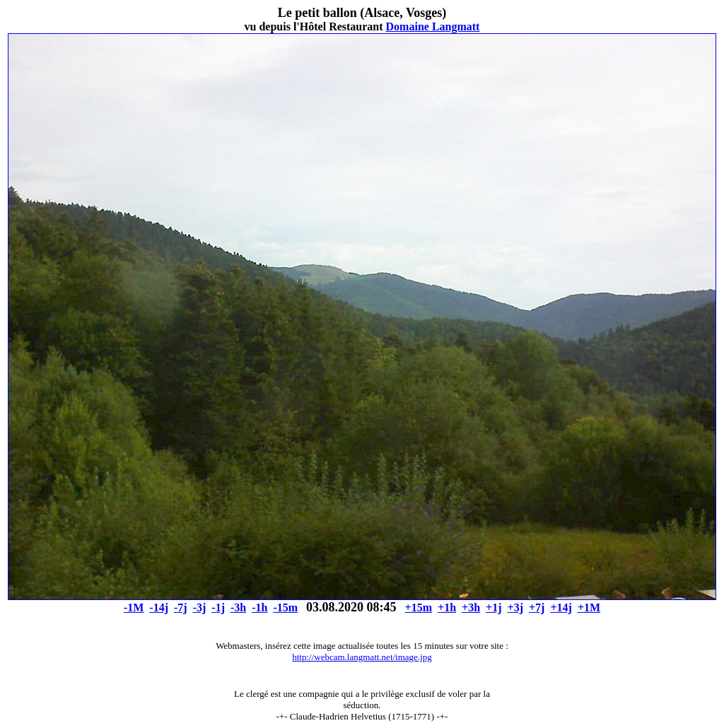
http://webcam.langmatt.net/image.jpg (362, 657)
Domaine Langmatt (433, 27)
